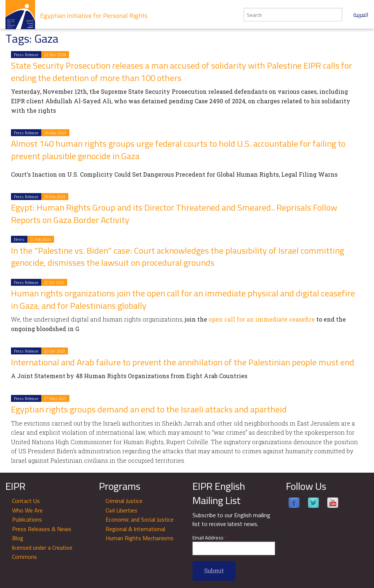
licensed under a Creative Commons (42, 552)
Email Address (210, 538)
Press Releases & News (42, 529)
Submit (214, 571)
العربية (361, 15)
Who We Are (27, 510)
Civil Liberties (121, 510)
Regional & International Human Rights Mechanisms (140, 534)
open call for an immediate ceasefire (262, 319)
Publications (27, 519)
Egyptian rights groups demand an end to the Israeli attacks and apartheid (149, 409)
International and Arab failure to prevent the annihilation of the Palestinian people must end (183, 362)
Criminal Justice (124, 501)
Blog (18, 538)
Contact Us (26, 501)
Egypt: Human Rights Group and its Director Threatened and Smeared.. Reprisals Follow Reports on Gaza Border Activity (174, 214)
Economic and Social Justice (140, 519)
